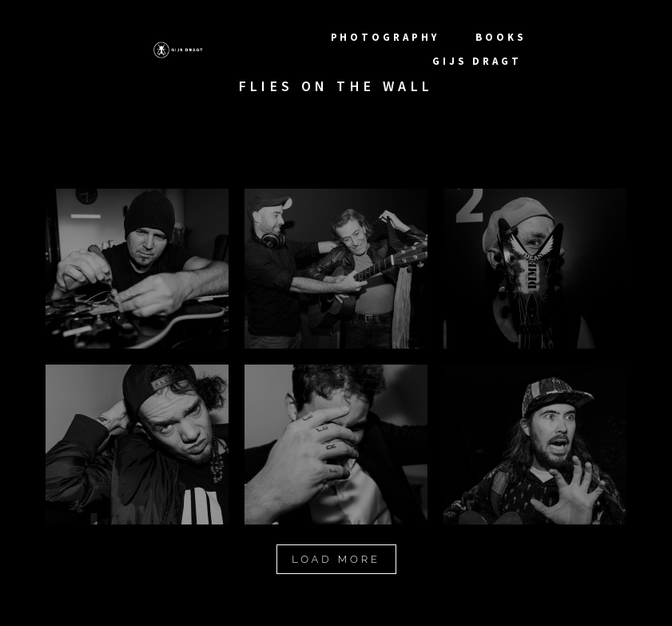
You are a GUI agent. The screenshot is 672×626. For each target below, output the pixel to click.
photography (388, 37)
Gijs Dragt (479, 61)
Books (501, 37)
